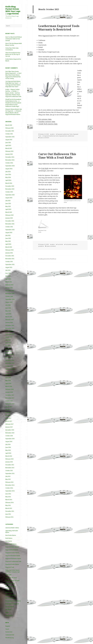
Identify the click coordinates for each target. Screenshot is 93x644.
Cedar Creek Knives (11, 544)
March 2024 (9, 183)
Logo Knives (9, 589)
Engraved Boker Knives (12, 547)
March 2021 (9, 282)
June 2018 (8, 378)
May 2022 (8, 241)
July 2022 (8, 235)
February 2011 (9, 517)
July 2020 (8, 305)
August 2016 (9, 442)
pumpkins (41, 246)
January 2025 (9, 154)
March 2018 (9, 386)
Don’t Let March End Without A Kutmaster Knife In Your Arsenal (14, 39)
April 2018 (8, 383)
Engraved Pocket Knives (12, 564)
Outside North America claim (48, 124)
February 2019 (9, 354)
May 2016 (8, 450)
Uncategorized (10, 607)
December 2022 (10, 221)
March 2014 (9, 500)
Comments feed (10, 635)
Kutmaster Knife (10, 583)
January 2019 (9, 357)
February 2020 (9, 320)
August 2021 (9, 267)
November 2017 (10, 398)
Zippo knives (9, 615)
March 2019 (9, 352)
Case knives (9, 541)
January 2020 (9, 323)
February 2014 (9, 502)
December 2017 (10, 395)
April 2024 (8, 180)
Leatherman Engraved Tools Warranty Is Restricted (59, 28)
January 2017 (9, 427)
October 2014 (9, 488)
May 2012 (8, 505)
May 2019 (8, 346)
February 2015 (9, 482)
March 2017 (9, 421)
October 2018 (9, 366)
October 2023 (9, 192)
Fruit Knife (8, 575)
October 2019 (9, 331)
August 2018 (9, 372)
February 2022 (9, 250)
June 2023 (8, 203)
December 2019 (10, 325)
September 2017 (10, 404)
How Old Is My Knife (11, 578)
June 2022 (8, 238)
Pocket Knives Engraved (12, 604)
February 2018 (9, 389)
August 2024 (9, 169)
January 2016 (9, 462)
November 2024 (10, 160)
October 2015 (9, 471)
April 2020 (8, 314)
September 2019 (10, 334)
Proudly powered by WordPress (47, 259)
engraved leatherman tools (51, 136)
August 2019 (9, 337)
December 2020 (10, 291)
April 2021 (8, 279)
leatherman (71, 136)
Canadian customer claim (47, 122)
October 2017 (9, 401)
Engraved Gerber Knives (12, 553)
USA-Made (8, 610)
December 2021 (10, 256)
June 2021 (8, 273)
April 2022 (8, 244)
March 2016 (9, 456)
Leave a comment (44, 138)
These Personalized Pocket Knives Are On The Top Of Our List (13, 54)
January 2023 (9, 218)
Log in (7, 629)
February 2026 (9, 128)
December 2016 (10, 430)
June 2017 (8, 412)
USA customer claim (45, 119)
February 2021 (9, 285)
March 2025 (9, 148)
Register (8, 626)
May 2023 (8, 206)
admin (53, 134)
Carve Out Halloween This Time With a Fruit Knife (57, 156)
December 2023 (10, 186)
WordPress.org (10, 638)
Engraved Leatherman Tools (13, 561)
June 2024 (8, 174)
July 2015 (8, 476)
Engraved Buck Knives (12, 550)
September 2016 (10, 439)
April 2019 (8, 349)
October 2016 (9, 436)
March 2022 (9, 247)
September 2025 (10, 137)
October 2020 (9, 296)
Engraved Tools (10, 567)
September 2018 (10, 369)
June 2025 (8, 143)
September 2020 (10, 299)
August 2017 (9, 407)
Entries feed (9, 632)
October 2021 (9, 262)
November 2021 (10, 259)
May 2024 (8, 177)
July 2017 (8, 410)
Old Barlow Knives (11, 595)
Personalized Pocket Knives (13, 601)
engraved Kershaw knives (13, 556)
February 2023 (9, 215)
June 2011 (8, 514)
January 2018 (9, 392)
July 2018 (8, 375)
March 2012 (9, 508)
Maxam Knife (9, 592)
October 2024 (9, 163)
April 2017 (8, 418)
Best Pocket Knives (11, 535)
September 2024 (10, 166)
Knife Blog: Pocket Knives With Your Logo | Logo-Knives (13, 10)
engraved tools (63, 136)
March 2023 (9, 212)
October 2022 (9, 227)
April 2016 (8, 453)
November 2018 (10, 363)
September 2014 (10, 491)
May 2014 (8, 497)
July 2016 (8, 444)
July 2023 (8, 201)
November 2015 (10, 468)
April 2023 (8, 209)
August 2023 (9, 198)
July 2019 (8, 340)
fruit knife (75, 164)
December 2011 (10, 511)
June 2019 (8, 343)
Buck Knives (9, 538)
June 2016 (8, 447)
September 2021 (10, 264)
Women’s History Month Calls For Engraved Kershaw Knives (13, 113)
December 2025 (10, 131)
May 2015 (8, 479)
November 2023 (10, 189)
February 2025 (9, 151)
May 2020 (8, 311)
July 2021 (8, 270)
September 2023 (10, 195)
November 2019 (10, 328)
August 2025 (9, 140)
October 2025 (9, 134)
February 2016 (9, 459)
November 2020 (10, 293)
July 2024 (8, 172)
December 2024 (10, 157)
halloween (74, 244)
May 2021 (8, 276)
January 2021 (9, 288)
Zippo (7, 613)
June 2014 (8, 494)
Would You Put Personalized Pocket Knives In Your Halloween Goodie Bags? (13, 105)
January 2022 (9, 253)
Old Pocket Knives (10, 598)
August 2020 (9, 302)
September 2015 (10, 473)
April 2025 (8, 145)
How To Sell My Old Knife (12, 581)
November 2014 (10, 485)
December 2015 (10, 465)
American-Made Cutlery (12, 528)
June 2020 (8, 308)
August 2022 (9, 233)
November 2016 (10, 433)
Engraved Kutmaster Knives (13, 559)
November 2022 (10, 224)
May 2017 (8, 415)
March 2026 (9, 125)
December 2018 (10, 360)
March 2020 (9, 317)
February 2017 (9, 424)
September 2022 (10, 230)
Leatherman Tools (10, 586)
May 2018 (8, 381)
